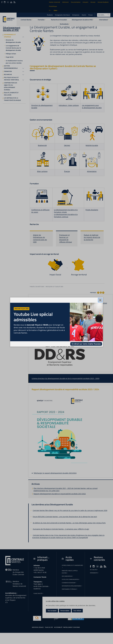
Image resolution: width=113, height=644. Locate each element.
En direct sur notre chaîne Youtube (86, 344)
